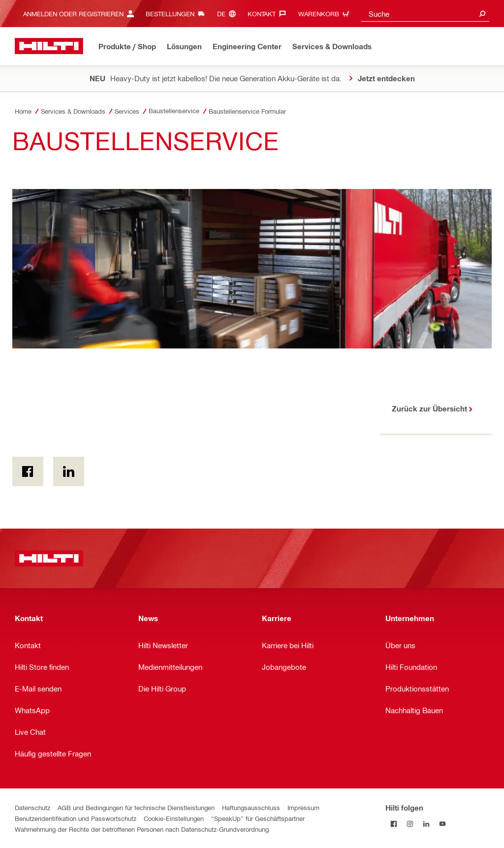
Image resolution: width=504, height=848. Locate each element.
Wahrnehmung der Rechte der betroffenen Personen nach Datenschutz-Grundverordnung (142, 829)
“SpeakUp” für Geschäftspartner (258, 818)
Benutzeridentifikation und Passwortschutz (76, 818)
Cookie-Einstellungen (174, 818)
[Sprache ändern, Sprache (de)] (229, 14)
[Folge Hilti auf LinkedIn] (426, 824)
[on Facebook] (28, 471)
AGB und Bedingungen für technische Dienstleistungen (136, 807)
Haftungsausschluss (251, 807)
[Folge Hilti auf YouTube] (442, 824)
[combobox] (425, 14)
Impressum (303, 807)
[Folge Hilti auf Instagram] (410, 824)
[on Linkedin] (69, 471)
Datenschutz (32, 807)
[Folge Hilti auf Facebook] (394, 824)
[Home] (49, 46)
